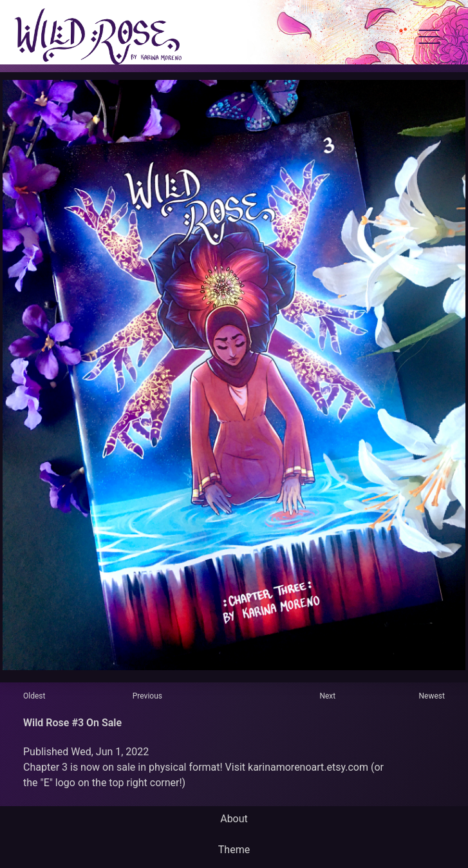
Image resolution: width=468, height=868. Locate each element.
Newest (432, 696)
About (234, 819)
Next (327, 696)
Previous (147, 696)
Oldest (34, 696)
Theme (234, 850)
